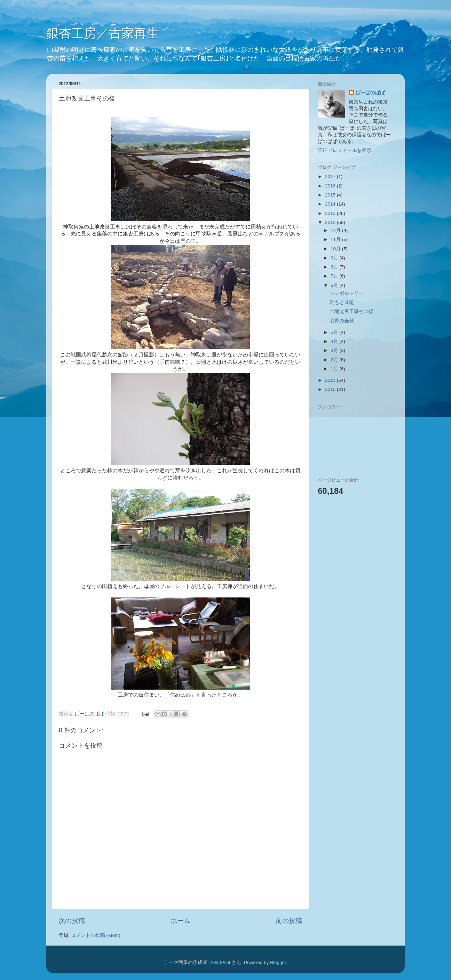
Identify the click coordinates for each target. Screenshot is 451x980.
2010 (331, 389)
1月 (335, 369)
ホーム (180, 921)
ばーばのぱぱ (370, 93)
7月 (335, 276)
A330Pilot (220, 962)
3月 (335, 350)
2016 (331, 186)
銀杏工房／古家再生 (103, 33)
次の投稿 (72, 921)
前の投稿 (289, 921)
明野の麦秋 (342, 321)
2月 (335, 360)
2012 (331, 222)
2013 (331, 213)
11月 (336, 239)
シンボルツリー (347, 293)
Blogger (278, 962)
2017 (331, 176)
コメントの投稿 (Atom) (96, 935)
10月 (336, 249)
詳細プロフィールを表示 (345, 150)
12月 (336, 230)
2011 (331, 380)
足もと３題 (342, 302)
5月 (335, 332)
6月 (335, 285)
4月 (335, 341)
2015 (331, 195)
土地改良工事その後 (351, 311)
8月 (335, 267)
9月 (335, 258)
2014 (331, 204)
